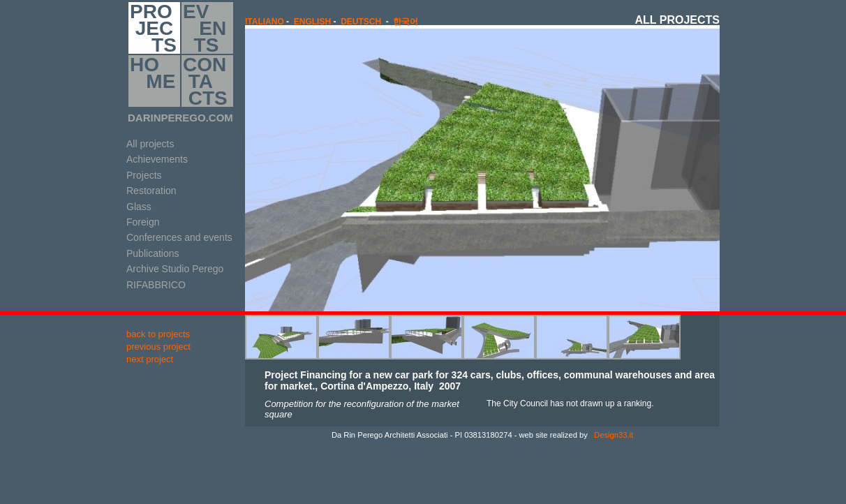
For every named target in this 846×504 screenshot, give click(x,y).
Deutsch (361, 22)
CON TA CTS (205, 81)
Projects (144, 175)
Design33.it (613, 435)
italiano (265, 22)
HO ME (153, 81)
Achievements (157, 159)
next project (150, 359)
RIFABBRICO (156, 285)
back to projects (158, 334)
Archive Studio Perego (175, 269)
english (312, 22)
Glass (139, 207)
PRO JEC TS (153, 28)
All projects (150, 144)
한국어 (406, 22)
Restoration (151, 191)
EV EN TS (205, 28)
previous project (158, 347)
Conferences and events (179, 237)
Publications (153, 253)
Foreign (143, 222)
